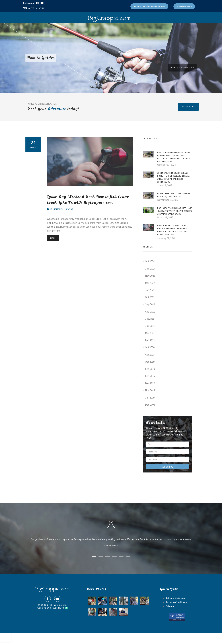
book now (188, 117)
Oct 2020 (150, 358)
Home (173, 79)
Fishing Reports (140, 28)
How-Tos (69, 220)
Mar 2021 (150, 344)
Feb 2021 (150, 351)
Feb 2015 (150, 387)
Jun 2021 (150, 337)
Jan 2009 (150, 408)
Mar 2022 (150, 294)
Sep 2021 (150, 315)
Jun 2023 (150, 279)
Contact (159, 28)
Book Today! (149, 6)
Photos (98, 28)
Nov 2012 (150, 401)
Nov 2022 (150, 286)
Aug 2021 (150, 322)
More (53, 249)
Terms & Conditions (176, 613)
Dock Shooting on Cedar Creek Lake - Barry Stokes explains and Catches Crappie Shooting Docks (175, 222)
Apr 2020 (150, 365)
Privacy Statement (176, 609)
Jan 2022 (150, 301)
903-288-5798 (34, 8)
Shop (76, 28)
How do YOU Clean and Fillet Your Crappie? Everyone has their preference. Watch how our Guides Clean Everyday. (174, 168)
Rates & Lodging (116, 28)
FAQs (86, 28)
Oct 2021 (150, 308)
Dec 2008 (150, 415)
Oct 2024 (150, 272)
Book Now (64, 28)
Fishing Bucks (184, 6)
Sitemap (171, 617)
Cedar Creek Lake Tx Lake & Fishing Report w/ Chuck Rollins (174, 206)
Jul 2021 (150, 329)
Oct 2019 (150, 372)
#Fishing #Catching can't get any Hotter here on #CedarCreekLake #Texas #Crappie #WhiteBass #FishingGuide (173, 188)
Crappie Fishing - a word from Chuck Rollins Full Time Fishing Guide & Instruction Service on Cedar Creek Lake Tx (172, 241)
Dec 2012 (150, 394)
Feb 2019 (150, 380)
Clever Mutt (59, 619)
